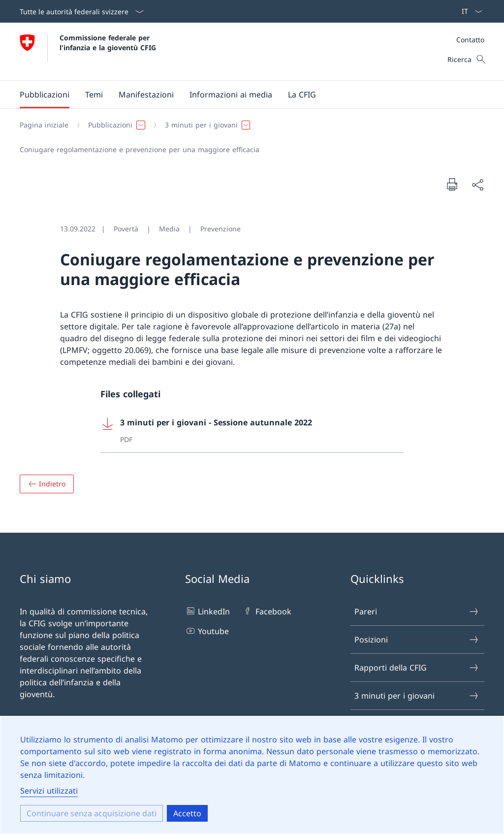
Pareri (417, 611)
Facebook (267, 611)
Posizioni (417, 640)
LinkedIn (207, 611)
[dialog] (252, 775)
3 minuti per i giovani (417, 696)
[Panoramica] (47, 484)
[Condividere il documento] (477, 185)
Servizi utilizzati (49, 791)
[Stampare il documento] (452, 184)
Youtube (207, 631)
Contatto (470, 40)
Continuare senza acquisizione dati (92, 813)
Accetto (187, 813)
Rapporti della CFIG (417, 668)
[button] (45, 95)
